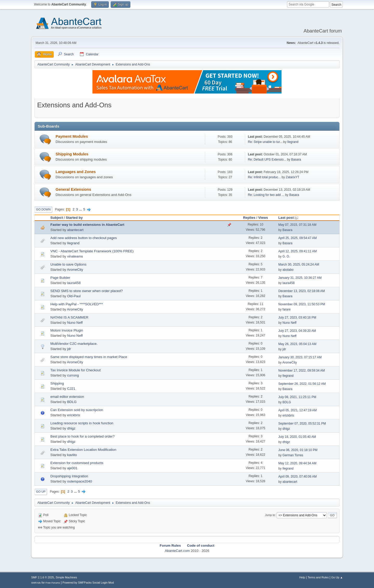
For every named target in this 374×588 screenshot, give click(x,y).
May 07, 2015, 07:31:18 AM (298, 225)
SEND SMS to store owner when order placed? (87, 291)
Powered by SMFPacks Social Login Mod (88, 583)
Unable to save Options (68, 264)
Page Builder (60, 278)
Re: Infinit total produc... (264, 177)
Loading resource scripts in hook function (82, 423)
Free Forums (53, 583)
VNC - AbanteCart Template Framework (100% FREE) (92, 251)
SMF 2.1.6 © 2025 (43, 577)
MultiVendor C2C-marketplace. (74, 344)
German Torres (293, 455)
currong (73, 375)
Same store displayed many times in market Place (89, 357)
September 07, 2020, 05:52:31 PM (302, 424)
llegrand (293, 142)
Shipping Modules (72, 154)
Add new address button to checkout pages (84, 238)
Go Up (41, 492)
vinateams (75, 256)
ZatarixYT (292, 177)
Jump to (270, 515)
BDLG (72, 402)
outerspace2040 (79, 481)
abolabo (288, 270)
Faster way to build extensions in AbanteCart (87, 225)
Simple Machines (66, 577)
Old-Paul (74, 296)
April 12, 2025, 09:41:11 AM (298, 251)
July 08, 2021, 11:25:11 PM (297, 397)
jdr (69, 349)
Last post (288, 218)
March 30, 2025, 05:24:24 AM (299, 265)
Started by (74, 218)
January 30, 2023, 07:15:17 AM (300, 357)
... (81, 209)
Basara (296, 160)
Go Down (43, 209)
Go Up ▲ (337, 577)
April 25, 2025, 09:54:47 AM (298, 238)
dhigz (71, 428)
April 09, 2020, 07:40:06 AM (298, 477)
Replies (249, 218)
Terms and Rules (318, 577)
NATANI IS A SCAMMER (69, 317)
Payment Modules (72, 136)
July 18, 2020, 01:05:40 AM (297, 437)
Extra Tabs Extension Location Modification (83, 450)
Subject (57, 218)
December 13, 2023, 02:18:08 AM (302, 291)
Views (263, 218)
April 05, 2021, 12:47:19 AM (298, 410)
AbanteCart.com (177, 551)
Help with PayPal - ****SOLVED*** (77, 304)
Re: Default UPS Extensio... (267, 160)
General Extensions (73, 189)
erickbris (74, 415)
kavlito (72, 455)
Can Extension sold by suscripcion (77, 410)
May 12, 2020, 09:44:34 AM (298, 463)
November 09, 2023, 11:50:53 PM (302, 304)
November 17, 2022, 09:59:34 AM (302, 371)
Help (302, 577)
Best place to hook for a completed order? (82, 436)
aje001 (72, 468)
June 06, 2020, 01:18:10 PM (298, 450)
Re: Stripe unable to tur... (265, 142)
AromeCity (75, 270)
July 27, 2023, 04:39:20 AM (297, 331)
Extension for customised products (77, 463)
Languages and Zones (76, 172)
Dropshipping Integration (69, 476)
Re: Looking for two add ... (266, 195)
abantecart (75, 230)
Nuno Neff (75, 323)
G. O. (286, 256)
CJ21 (71, 389)
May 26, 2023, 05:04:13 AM (298, 344)
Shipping (57, 383)
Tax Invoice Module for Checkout (75, 370)
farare (287, 309)
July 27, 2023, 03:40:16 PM (297, 318)
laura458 (74, 283)
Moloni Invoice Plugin (67, 330)
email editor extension (67, 397)
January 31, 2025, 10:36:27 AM (300, 278)
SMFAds (36, 583)
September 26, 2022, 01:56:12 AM (302, 384)
